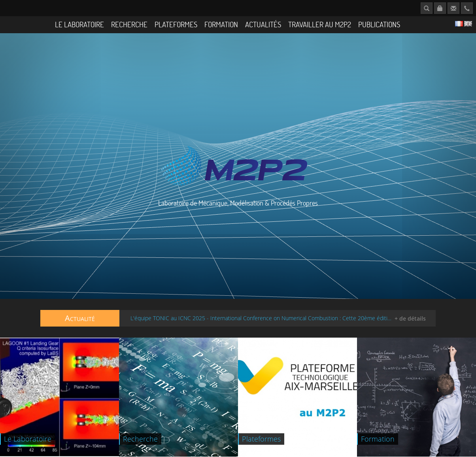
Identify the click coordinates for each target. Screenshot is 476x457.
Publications (379, 24)
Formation (221, 24)
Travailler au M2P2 (320, 24)
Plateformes (176, 24)
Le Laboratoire (79, 24)
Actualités (263, 24)
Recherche (129, 24)
